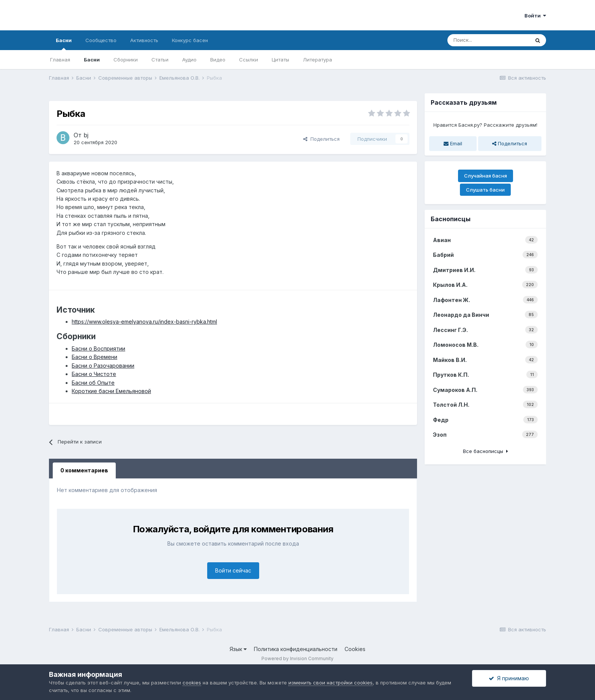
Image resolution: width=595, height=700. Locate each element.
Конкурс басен (190, 40)
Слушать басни (485, 190)
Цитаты (280, 60)
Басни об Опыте (93, 383)
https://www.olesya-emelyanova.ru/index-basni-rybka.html (144, 322)
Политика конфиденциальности (296, 649)
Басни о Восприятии (98, 348)
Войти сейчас (233, 570)
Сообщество (101, 40)
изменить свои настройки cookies (331, 683)
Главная (60, 60)
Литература (317, 60)
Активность (144, 40)
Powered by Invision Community (297, 658)
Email (453, 143)
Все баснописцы (486, 451)
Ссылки (249, 60)
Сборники (126, 60)
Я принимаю (509, 678)
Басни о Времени (94, 357)
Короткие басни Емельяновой (111, 391)
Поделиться (321, 139)
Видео (218, 60)
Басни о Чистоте (94, 374)
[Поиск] (488, 40)
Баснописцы (451, 219)
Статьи (160, 60)
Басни (64, 44)
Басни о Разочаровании (103, 366)
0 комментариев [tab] (84, 470)
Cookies (355, 649)
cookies (192, 683)
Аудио (189, 60)
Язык (238, 649)
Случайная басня (486, 176)
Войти (535, 16)
